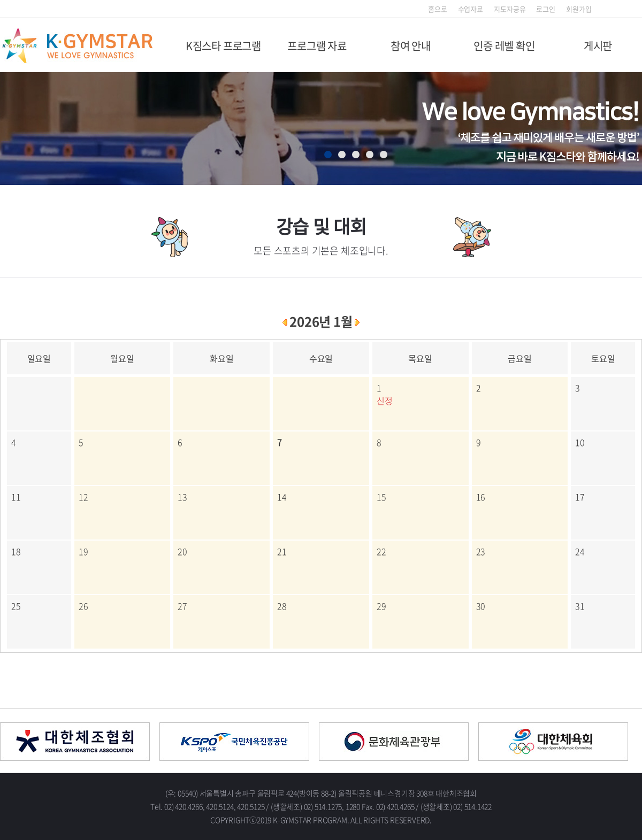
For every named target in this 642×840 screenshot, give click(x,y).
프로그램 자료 (317, 46)
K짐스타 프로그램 (223, 46)
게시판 (598, 46)
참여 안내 (411, 46)
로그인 (546, 9)
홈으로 (438, 9)
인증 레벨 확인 (504, 46)
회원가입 (579, 9)
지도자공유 (510, 9)
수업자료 (471, 9)
